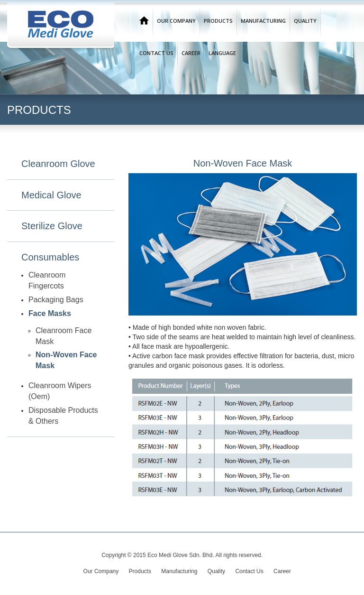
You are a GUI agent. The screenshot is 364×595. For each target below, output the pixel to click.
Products (218, 21)
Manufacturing (263, 21)
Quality (305, 21)
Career (191, 53)
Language (222, 53)
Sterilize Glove (52, 226)
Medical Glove (51, 195)
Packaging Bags (56, 300)
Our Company (176, 21)
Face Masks (50, 313)
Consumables (50, 257)
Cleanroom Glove (58, 164)
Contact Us (156, 53)
